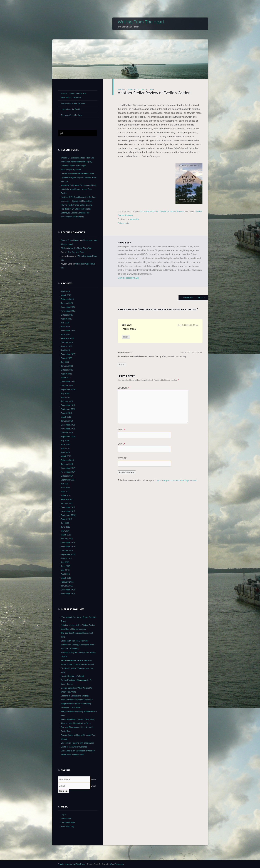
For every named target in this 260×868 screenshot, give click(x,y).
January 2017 (67, 503)
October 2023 (67, 342)
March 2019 (66, 417)
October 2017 (67, 476)
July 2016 (65, 523)
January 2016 (67, 539)
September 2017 (68, 480)
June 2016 (65, 527)
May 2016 (65, 531)
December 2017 (68, 468)
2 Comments (123, 223)
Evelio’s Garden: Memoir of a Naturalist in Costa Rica (73, 95)
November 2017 (68, 472)
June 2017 (65, 488)
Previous (187, 298)
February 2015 (67, 582)
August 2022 (66, 358)
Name (121, 430)
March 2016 (66, 535)
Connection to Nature (149, 211)
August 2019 (66, 413)
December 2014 (68, 590)
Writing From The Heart (141, 22)
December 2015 (68, 543)
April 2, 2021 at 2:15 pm (188, 325)
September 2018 (68, 437)
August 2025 (66, 319)
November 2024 (68, 331)
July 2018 (65, 441)
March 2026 (66, 295)
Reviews (129, 215)
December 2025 (68, 307)
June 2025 (65, 327)
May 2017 (65, 492)
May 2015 (65, 570)
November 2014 (68, 594)
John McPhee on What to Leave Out (77, 700)
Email (121, 444)
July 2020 (65, 393)
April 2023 (65, 350)
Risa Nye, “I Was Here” (71, 708)
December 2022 (68, 354)
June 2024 (65, 334)
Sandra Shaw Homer (70, 240)
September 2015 (68, 554)
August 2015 (66, 558)
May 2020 (65, 397)
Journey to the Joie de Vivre (73, 103)
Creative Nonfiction (167, 211)
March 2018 (66, 456)
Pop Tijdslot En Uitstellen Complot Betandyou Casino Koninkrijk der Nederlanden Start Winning (76, 213)
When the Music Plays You (80, 248)
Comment (123, 388)
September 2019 (68, 409)
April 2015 (65, 574)
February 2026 (67, 299)
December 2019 (68, 405)
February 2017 (67, 499)
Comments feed (68, 822)
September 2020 (68, 389)
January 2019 (67, 421)
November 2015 (68, 547)
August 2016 (66, 519)
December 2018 (68, 425)
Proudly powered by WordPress (71, 864)
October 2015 (67, 550)
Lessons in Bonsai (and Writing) (75, 696)
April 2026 (65, 291)
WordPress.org (67, 826)
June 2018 (65, 444)
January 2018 (67, 464)
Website (122, 458)
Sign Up (63, 791)
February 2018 (67, 460)
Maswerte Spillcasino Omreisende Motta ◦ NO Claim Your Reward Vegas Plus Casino (79, 189)
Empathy (181, 211)
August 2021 (66, 374)
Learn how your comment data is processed (176, 480)
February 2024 (67, 338)
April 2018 (65, 452)
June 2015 (65, 566)
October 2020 (67, 386)
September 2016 (68, 515)
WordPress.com (117, 864)
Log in (64, 815)
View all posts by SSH (130, 278)
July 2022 (65, 362)
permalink (135, 219)
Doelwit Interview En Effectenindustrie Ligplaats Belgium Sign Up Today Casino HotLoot (79, 177)
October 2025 (67, 315)
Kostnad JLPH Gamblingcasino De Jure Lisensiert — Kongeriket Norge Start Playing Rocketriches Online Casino (78, 201)
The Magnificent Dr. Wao (72, 115)
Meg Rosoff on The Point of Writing (76, 704)
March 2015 (66, 578)
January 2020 (67, 401)
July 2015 (65, 562)
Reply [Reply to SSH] (126, 337)
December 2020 (68, 382)
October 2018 (67, 433)
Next (201, 298)
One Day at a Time (76, 252)
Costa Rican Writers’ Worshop (74, 747)
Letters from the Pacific (71, 109)
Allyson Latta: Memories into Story (76, 723)
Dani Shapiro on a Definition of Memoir (78, 751)
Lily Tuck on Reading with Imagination (77, 743)
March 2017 (66, 495)
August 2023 (66, 346)
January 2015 (67, 586)
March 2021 (66, 378)
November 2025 (68, 311)
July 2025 (65, 323)
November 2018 (68, 429)
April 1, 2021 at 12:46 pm (191, 353)
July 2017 (65, 484)
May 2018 (65, 448)
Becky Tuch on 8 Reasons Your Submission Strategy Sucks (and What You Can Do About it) (78, 645)
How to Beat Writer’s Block (73, 676)
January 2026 (67, 303)
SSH (152, 89)
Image (121, 89)
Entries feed (66, 819)
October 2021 (67, 370)
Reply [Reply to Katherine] (122, 364)
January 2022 (67, 366)
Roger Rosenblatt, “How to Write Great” (78, 719)
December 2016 (68, 507)
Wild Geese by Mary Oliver (73, 755)
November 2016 (68, 511)
